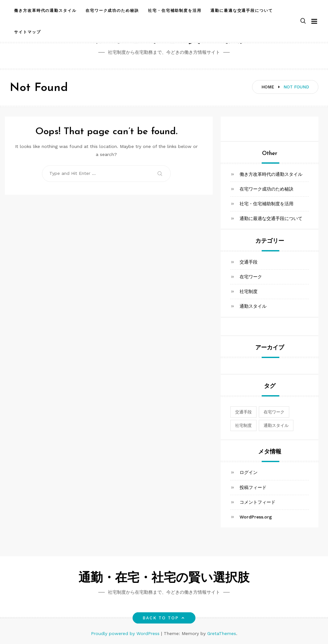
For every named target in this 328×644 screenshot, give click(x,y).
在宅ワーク (251, 277)
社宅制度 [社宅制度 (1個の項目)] (243, 425)
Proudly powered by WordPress (126, 633)
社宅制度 (249, 291)
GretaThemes (222, 633)
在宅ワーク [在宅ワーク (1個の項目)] (274, 412)
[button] (303, 21)
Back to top (164, 618)
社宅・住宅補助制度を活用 (175, 11)
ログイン (249, 472)
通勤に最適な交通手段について (242, 11)
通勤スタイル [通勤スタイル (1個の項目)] (276, 425)
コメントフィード (258, 502)
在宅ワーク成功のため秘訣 (112, 11)
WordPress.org (256, 517)
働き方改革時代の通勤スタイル (45, 11)
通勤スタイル (253, 306)
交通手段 (249, 262)
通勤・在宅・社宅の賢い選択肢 (164, 579)
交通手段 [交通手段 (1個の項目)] (243, 412)
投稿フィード (253, 487)
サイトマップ (28, 32)
